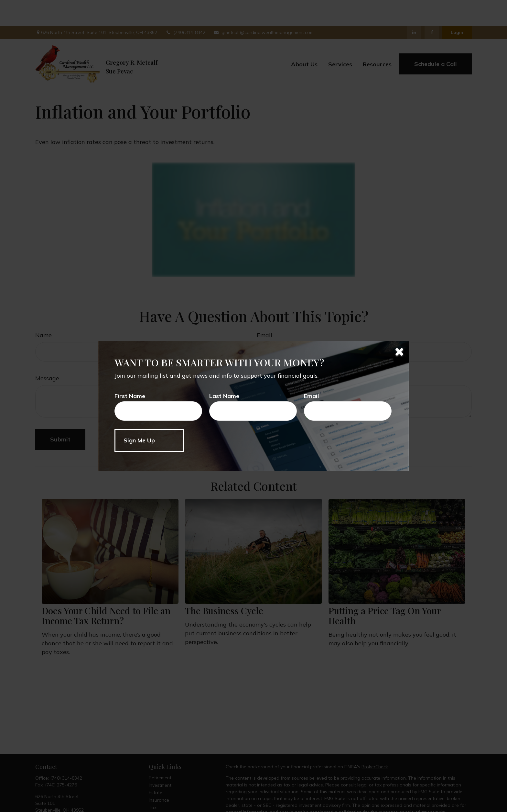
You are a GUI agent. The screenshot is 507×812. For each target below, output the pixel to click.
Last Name (224, 396)
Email (312, 396)
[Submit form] (149, 440)
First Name (130, 396)
